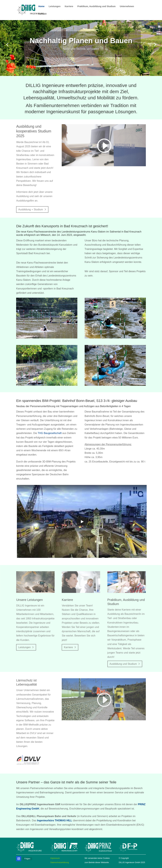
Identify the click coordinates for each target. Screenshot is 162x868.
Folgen (27, 859)
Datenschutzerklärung (60, 862)
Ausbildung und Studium (123, 664)
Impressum (55, 858)
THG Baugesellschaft (50, 433)
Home (41, 6)
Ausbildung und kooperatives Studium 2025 (34, 133)
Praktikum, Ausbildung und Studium (96, 6)
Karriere (69, 6)
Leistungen (55, 6)
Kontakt (42, 14)
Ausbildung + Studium (31, 210)
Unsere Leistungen (30, 601)
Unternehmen (127, 6)
